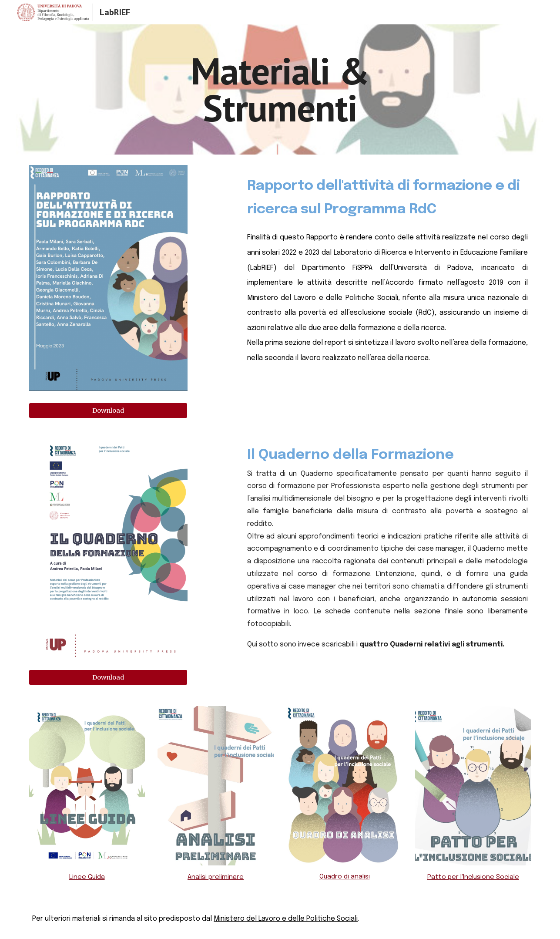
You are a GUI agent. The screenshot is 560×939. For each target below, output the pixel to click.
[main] (280, 89)
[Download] (108, 410)
